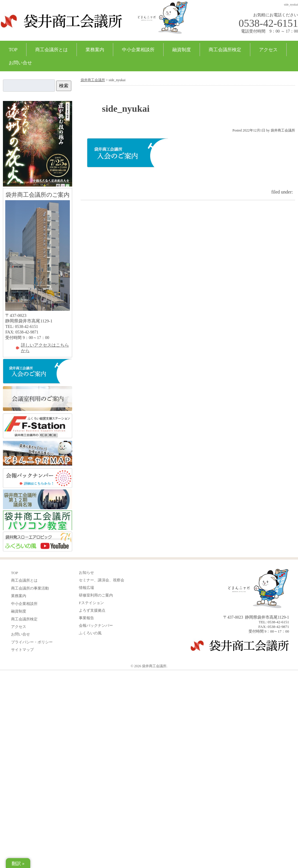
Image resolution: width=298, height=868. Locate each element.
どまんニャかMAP (38, 453)
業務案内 (95, 50)
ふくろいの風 (38, 542)
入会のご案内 (38, 371)
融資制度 (182, 50)
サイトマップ (22, 650)
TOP (13, 50)
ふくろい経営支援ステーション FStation (38, 426)
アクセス (268, 50)
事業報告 (86, 618)
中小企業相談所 (138, 50)
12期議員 (38, 499)
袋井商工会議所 (61, 24)
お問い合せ (20, 63)
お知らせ (86, 573)
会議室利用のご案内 (38, 399)
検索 (64, 86)
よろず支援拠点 (92, 610)
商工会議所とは (52, 50)
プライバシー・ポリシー (32, 642)
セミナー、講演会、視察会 (102, 580)
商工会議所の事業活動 (30, 588)
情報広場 (86, 588)
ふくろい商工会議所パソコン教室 (38, 520)
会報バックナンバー (38, 478)
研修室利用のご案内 (96, 595)
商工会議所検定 (225, 50)
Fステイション (91, 603)
